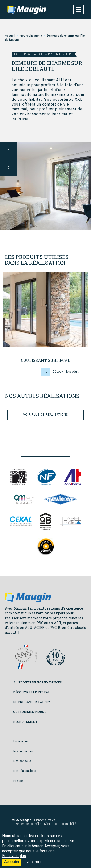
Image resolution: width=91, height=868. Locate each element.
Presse (18, 781)
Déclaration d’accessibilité (60, 824)
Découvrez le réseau (32, 692)
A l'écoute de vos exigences (37, 682)
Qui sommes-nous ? (30, 712)
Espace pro (21, 741)
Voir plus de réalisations (45, 415)
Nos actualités (23, 751)
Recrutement (25, 722)
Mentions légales (45, 820)
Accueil (10, 36)
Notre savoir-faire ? (31, 702)
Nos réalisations (31, 36)
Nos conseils (22, 761)
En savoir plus (14, 860)
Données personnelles (28, 824)
